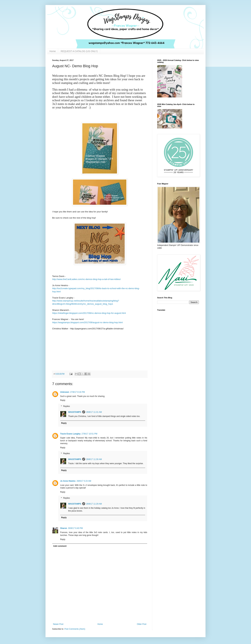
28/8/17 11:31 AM (94, 412)
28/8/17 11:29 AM (94, 504)
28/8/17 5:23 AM (84, 481)
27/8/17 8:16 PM (77, 392)
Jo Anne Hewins (68, 481)
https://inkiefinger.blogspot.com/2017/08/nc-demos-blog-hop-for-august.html (89, 313)
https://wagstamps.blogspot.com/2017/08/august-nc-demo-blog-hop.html (87, 322)
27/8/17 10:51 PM (89, 434)
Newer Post (58, 624)
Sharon (64, 528)
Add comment (60, 546)
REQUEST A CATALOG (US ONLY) (79, 51)
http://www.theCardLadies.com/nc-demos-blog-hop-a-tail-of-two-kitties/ (86, 279)
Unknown (65, 392)
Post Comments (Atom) (75, 629)
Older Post (142, 624)
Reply (63, 400)
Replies (66, 406)
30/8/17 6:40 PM (75, 528)
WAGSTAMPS (75, 412)
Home (53, 51)
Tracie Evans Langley (70, 434)
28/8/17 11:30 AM (94, 459)
